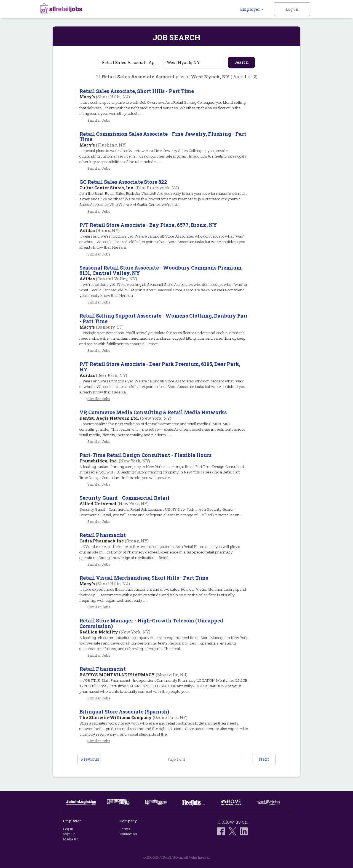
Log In (292, 9)
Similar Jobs (99, 120)
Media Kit (71, 839)
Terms (125, 829)
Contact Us (128, 834)
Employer (252, 9)
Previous (95, 765)
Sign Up (69, 834)
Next (258, 765)
